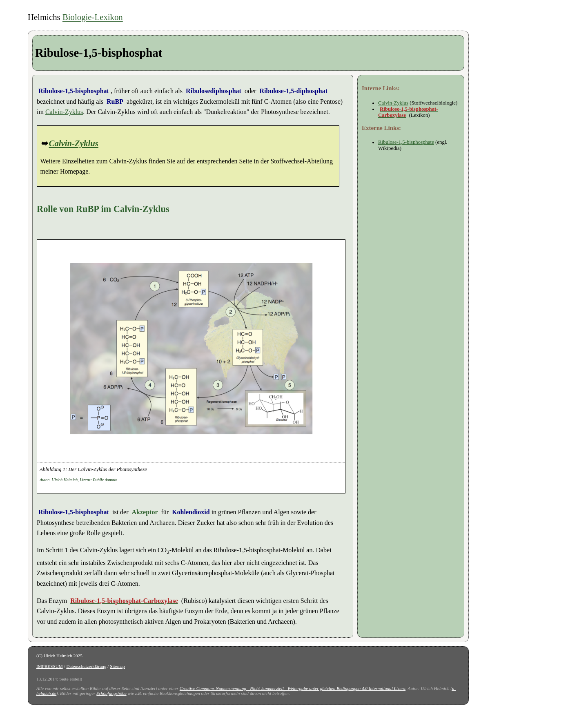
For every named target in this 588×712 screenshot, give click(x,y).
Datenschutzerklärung (86, 666)
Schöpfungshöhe (111, 693)
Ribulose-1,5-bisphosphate (406, 142)
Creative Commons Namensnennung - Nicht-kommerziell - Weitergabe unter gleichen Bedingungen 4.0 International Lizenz (293, 688)
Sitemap (117, 666)
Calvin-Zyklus (64, 112)
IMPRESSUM (50, 666)
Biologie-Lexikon (93, 17)
